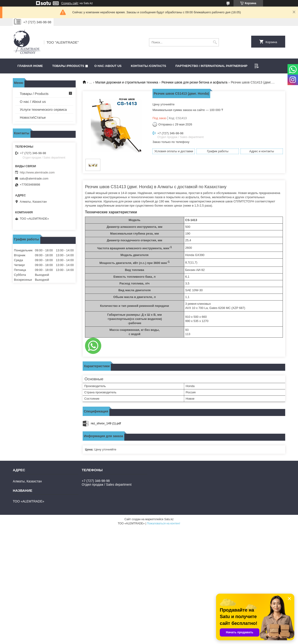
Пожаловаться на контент (164, 523)
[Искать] (215, 42)
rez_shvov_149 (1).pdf (106, 423)
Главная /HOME (30, 66)
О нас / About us (33, 102)
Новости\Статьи (33, 117)
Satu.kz (169, 519)
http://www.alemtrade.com (37, 172)
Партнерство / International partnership (211, 66)
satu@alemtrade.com (34, 178)
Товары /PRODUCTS (68, 66)
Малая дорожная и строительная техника (127, 82)
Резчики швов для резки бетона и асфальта (195, 82)
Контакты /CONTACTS (148, 66)
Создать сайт (70, 3)
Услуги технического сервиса (43, 109)
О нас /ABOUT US (108, 66)
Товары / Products (34, 94)
